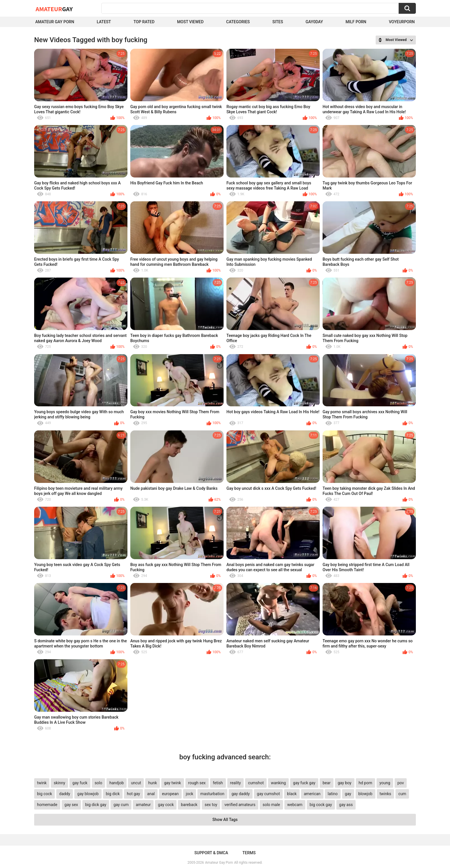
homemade (47, 805)
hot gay (133, 794)
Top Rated (144, 22)
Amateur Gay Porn (55, 22)
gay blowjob (88, 794)
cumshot (256, 783)
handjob (117, 783)
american (312, 794)
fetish (218, 783)
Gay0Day (314, 22)
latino (333, 794)
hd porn (365, 783)
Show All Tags (225, 820)
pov (401, 783)
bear (327, 783)
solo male (271, 805)
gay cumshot (268, 794)
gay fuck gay (304, 783)
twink (42, 783)
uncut (136, 783)
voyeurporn (402, 22)
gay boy (345, 783)
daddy (65, 794)
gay (348, 794)
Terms (249, 853)
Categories (238, 22)
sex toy (211, 805)
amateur (143, 805)
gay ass (346, 805)
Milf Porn (356, 22)
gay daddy (241, 794)
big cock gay (321, 805)
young (385, 783)
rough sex (197, 783)
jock (190, 794)
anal (151, 794)
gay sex (71, 805)
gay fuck (80, 783)
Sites (278, 22)
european (170, 794)
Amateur (54, 9)
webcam (295, 805)
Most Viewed (190, 22)
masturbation (212, 794)
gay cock (166, 805)
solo (99, 783)
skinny (59, 783)
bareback (189, 805)
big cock (44, 794)
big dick (113, 794)
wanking (278, 783)
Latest (104, 22)
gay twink (173, 783)
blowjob (365, 794)
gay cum (121, 805)
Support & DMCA (211, 853)
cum (402, 794)
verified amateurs (240, 805)
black (292, 794)
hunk (152, 783)
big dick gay (96, 805)
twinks (386, 794)
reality (236, 783)
